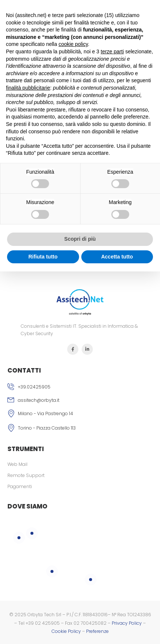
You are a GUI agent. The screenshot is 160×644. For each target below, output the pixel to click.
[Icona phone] (80, 388)
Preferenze (97, 631)
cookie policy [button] (73, 44)
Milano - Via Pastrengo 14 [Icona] (45, 413)
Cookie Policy (66, 631)
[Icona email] (80, 401)
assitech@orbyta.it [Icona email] (39, 400)
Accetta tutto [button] (117, 257)
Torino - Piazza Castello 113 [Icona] (47, 428)
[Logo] (80, 302)
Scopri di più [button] (80, 239)
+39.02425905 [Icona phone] (34, 387)
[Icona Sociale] (73, 349)
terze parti (112, 51)
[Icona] (80, 414)
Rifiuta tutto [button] (43, 257)
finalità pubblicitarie (28, 88)
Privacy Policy (127, 623)
